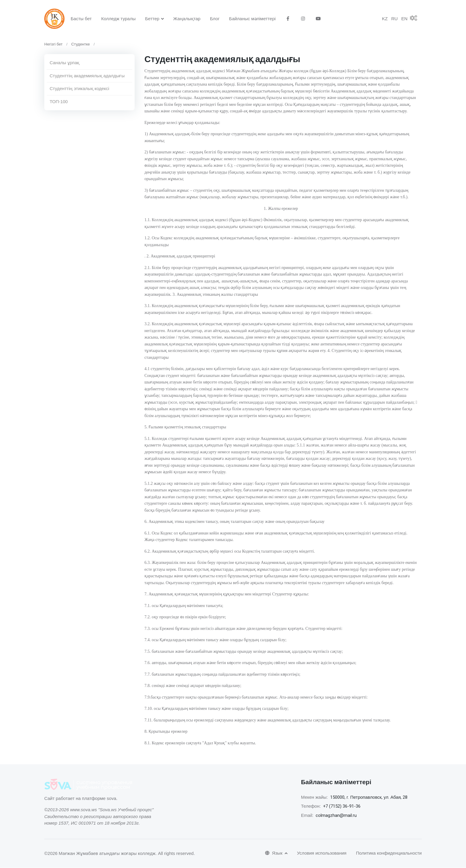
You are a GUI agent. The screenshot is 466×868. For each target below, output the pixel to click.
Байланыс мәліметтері (252, 19)
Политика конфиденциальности (389, 854)
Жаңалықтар (187, 19)
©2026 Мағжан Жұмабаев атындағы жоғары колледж (100, 854)
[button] (416, 19)
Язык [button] (274, 854)
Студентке (81, 44)
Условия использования (322, 854)
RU (394, 19)
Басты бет (81, 19)
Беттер (152, 19)
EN (404, 19)
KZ (385, 19)
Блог (215, 19)
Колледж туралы (118, 19)
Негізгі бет (53, 44)
